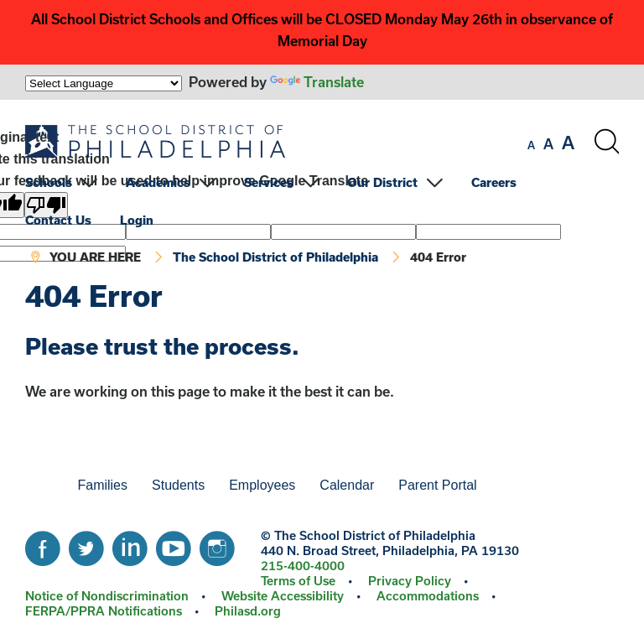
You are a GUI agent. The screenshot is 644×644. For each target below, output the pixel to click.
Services (269, 182)
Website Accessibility (283, 596)
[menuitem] (74, 182)
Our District (382, 182)
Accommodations (428, 596)
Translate (317, 82)
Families (102, 485)
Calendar (347, 485)
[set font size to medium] (548, 144)
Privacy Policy (410, 581)
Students (178, 485)
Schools (49, 182)
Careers (494, 182)
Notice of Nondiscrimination (107, 596)
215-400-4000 (303, 566)
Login (137, 220)
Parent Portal (437, 485)
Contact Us (58, 220)
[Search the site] (606, 142)
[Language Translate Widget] (104, 83)
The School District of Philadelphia (275, 257)
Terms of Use (298, 581)
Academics (158, 182)
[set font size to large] (568, 143)
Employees (262, 485)
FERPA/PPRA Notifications (104, 611)
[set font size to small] (531, 145)
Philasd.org (248, 611)
